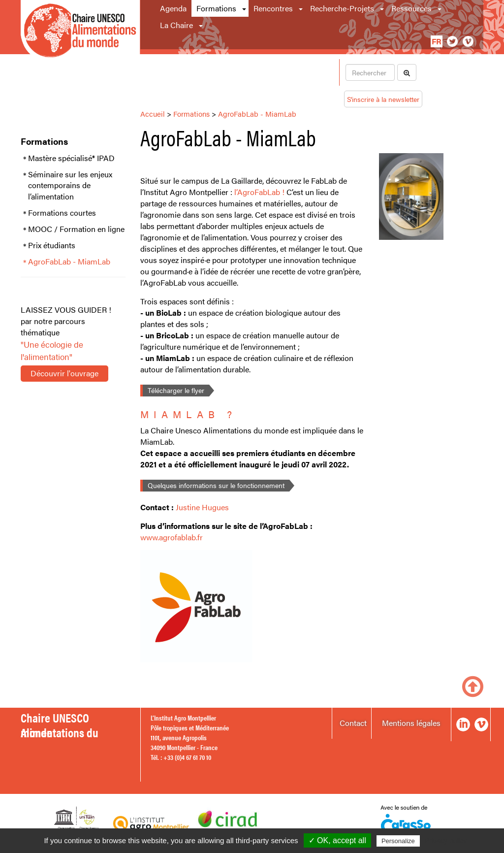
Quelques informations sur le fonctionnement (216, 485)
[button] (245, 8)
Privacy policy (446, 841)
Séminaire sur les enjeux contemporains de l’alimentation (70, 186)
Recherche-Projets (342, 8)
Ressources (411, 8)
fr (437, 41)
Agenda (173, 8)
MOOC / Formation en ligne (76, 229)
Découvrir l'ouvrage (64, 373)
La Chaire (176, 25)
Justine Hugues (202, 507)
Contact (353, 723)
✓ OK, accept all (337, 840)
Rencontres (273, 8)
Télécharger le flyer (176, 390)
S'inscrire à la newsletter (383, 99)
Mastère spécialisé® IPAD (71, 158)
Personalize (398, 841)
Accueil (153, 114)
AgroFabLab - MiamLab (69, 262)
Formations (216, 8)
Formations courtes (62, 213)
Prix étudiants (52, 245)
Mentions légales (411, 723)
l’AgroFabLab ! (259, 192)
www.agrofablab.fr (172, 537)
